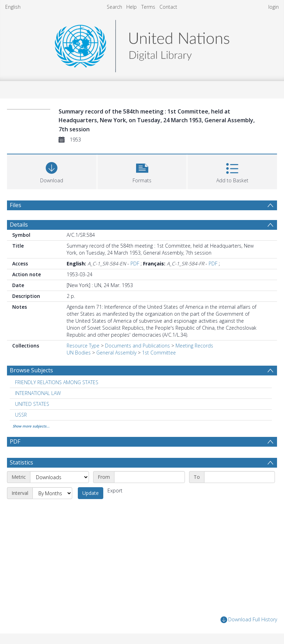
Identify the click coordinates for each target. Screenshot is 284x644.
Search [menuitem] (114, 7)
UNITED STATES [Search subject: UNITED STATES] (32, 404)
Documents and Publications (137, 346)
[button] (142, 171)
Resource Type (83, 346)
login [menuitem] (274, 7)
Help (132, 7)
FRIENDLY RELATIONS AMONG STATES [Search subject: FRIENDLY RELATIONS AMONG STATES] (57, 382)
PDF (135, 264)
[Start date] (150, 477)
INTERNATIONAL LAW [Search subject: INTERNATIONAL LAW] (38, 393)
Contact (168, 7)
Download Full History (249, 620)
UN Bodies (79, 353)
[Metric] (59, 477)
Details (19, 225)
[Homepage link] (142, 44)
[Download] (52, 171)
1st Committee (159, 353)
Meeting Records (194, 346)
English (13, 7)
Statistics (21, 462)
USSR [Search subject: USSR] (21, 415)
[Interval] (52, 493)
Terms (148, 7)
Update (91, 493)
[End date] (240, 477)
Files (16, 205)
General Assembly (116, 353)
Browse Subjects (31, 370)
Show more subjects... (31, 426)
